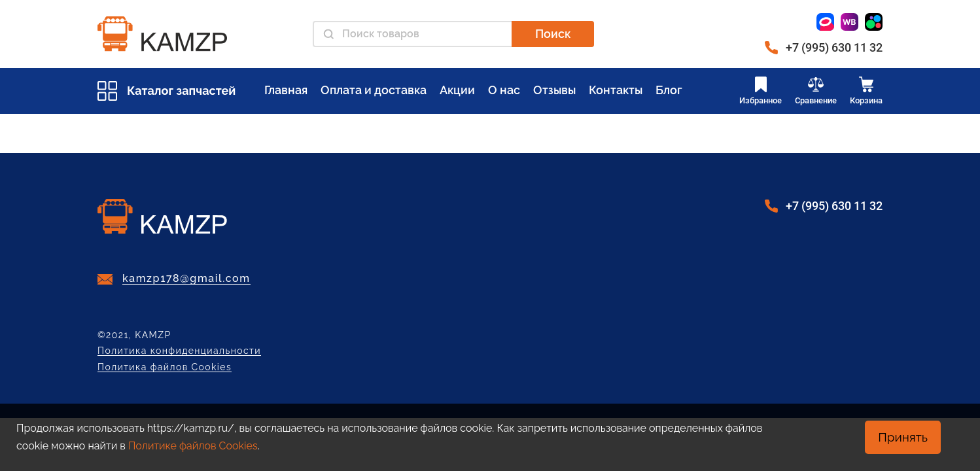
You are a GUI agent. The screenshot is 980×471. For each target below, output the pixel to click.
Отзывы (554, 90)
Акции (457, 90)
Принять (903, 437)
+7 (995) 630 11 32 (834, 47)
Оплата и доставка (374, 90)
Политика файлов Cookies (165, 367)
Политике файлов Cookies (193, 446)
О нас (504, 90)
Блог (669, 90)
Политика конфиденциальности (179, 351)
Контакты (616, 90)
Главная (286, 90)
